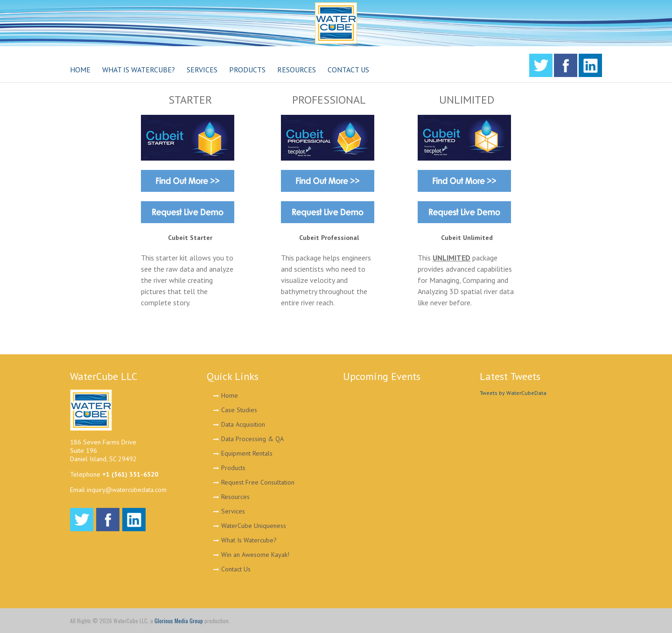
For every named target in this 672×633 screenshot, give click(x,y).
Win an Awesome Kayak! (255, 555)
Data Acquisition (243, 424)
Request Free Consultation (258, 482)
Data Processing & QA (252, 439)
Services (233, 511)
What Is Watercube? (249, 540)
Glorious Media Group (179, 621)
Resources (235, 497)
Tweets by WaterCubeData (513, 393)
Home (230, 395)
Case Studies (239, 410)
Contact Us (236, 569)
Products (233, 468)
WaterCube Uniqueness (254, 526)
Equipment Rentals (247, 453)
